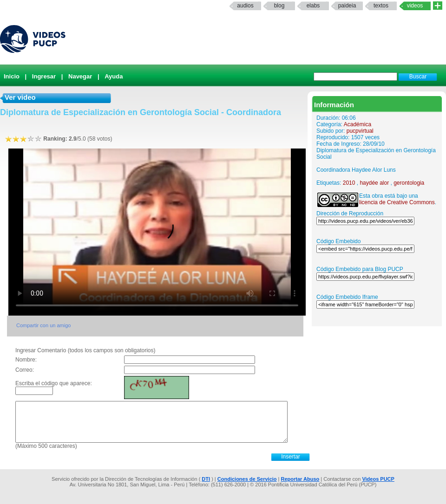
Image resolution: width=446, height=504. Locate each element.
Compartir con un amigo (43, 325)
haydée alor (374, 183)
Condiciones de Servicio (247, 479)
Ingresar (44, 76)
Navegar (80, 76)
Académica (357, 124)
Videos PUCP (378, 479)
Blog (279, 6)
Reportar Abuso (300, 479)
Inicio (12, 76)
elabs (313, 6)
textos (381, 6)
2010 (349, 183)
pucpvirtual (360, 131)
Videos (415, 6)
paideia (347, 6)
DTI (206, 479)
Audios (245, 6)
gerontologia (409, 183)
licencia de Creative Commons (397, 202)
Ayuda (114, 76)
